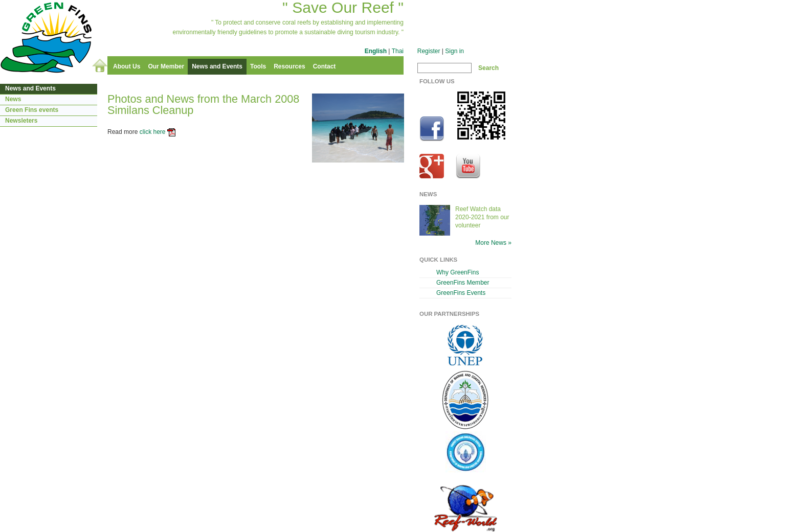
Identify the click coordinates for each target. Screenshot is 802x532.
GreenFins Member (463, 283)
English (376, 51)
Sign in (454, 51)
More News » (493, 243)
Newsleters (21, 121)
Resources (289, 66)
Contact (325, 66)
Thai (398, 51)
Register (429, 51)
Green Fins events (32, 110)
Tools (258, 66)
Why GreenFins (458, 272)
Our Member (166, 66)
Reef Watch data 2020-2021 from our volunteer (482, 217)
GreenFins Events (461, 293)
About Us (127, 66)
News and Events (217, 66)
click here (153, 132)
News (13, 99)
